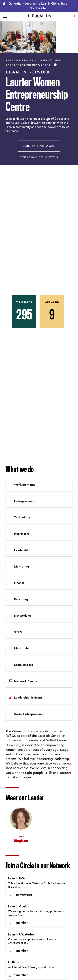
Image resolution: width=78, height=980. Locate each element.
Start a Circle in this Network (39, 157)
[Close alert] (73, 6)
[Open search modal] (74, 17)
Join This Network (39, 146)
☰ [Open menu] (5, 16)
